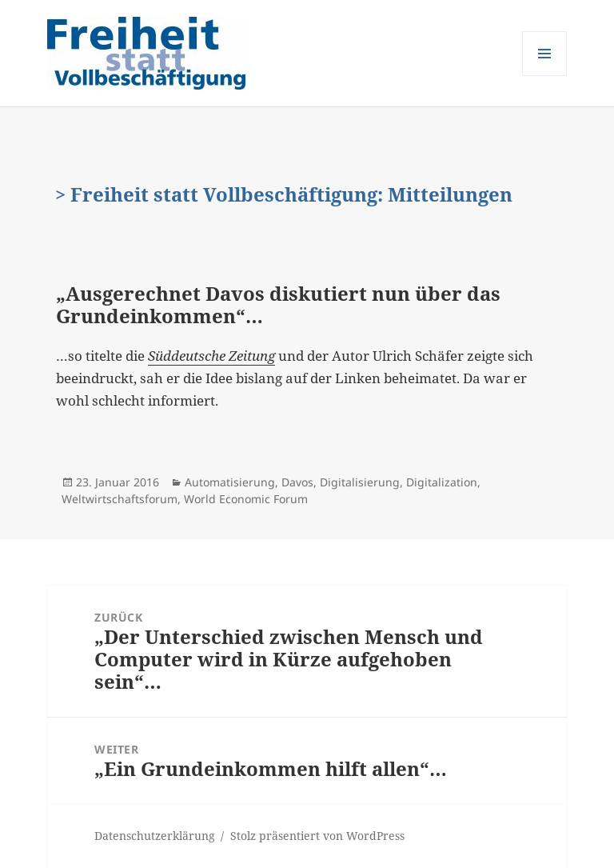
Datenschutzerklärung (155, 836)
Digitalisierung (360, 482)
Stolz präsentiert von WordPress (317, 836)
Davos (297, 482)
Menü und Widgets (545, 76)
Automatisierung (230, 482)
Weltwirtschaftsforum (120, 499)
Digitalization (442, 482)
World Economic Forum (246, 499)
